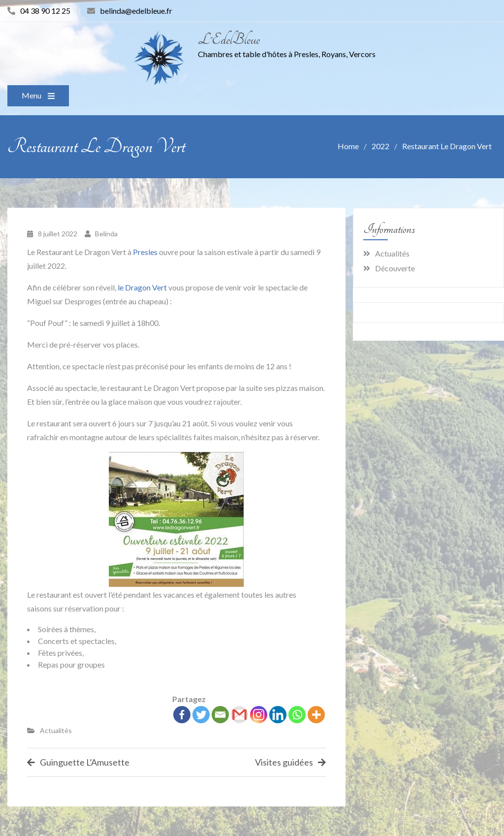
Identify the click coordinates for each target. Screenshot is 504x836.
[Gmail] (239, 715)
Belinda (106, 234)
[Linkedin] (278, 715)
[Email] (220, 715)
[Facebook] (182, 715)
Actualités (56, 730)
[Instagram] (259, 715)
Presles (145, 252)
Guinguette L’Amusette (85, 762)
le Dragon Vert (142, 287)
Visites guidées (284, 762)
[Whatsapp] (297, 715)
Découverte (395, 268)
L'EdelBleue (229, 40)
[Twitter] (201, 715)
